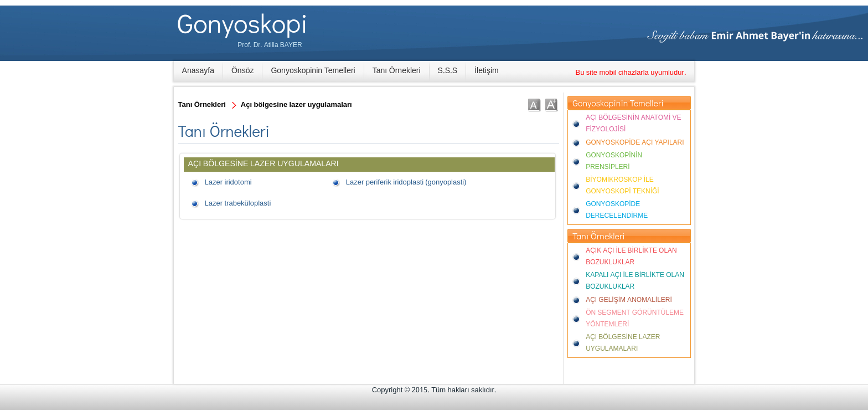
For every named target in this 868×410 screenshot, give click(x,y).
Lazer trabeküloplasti (238, 204)
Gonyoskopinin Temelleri (313, 71)
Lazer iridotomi (228, 183)
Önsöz (242, 71)
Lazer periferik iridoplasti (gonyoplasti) (406, 183)
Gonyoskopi (242, 22)
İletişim (487, 71)
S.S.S (448, 71)
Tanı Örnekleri (397, 71)
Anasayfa (198, 71)
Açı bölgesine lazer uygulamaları (296, 105)
